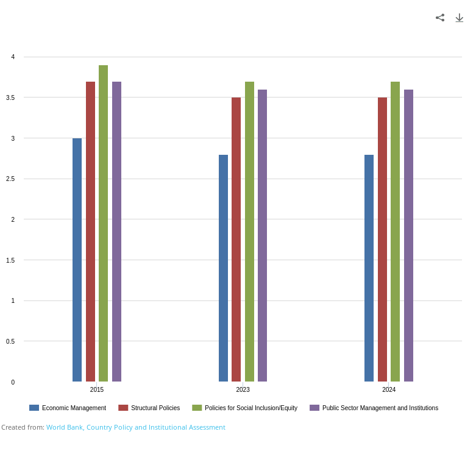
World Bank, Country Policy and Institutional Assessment (136, 427)
